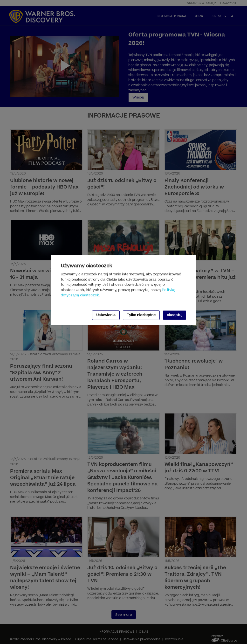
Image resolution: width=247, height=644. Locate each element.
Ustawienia (106, 315)
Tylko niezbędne (141, 315)
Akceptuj (175, 315)
